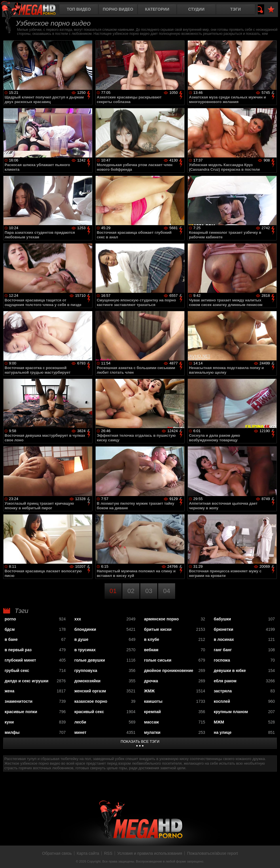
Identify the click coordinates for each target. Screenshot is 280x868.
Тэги (235, 9)
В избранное (271, 10)
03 (149, 591)
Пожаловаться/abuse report (212, 853)
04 (167, 591)
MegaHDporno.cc (33, 10)
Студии (196, 9)
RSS (108, 853)
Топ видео (79, 9)
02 (131, 591)
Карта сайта (88, 853)
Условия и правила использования (150, 853)
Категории (157, 9)
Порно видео (118, 9)
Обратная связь (57, 853)
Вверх (271, 857)
